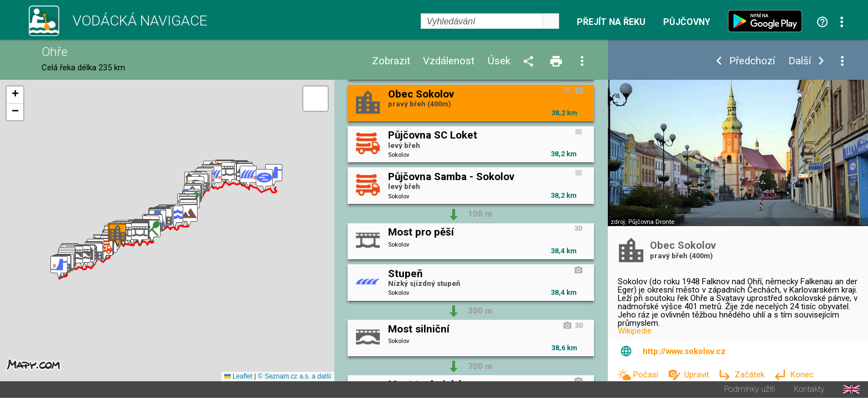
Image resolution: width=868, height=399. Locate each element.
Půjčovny (687, 22)
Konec (802, 375)
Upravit (698, 375)
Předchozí (752, 61)
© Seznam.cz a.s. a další (295, 377)
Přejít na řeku (611, 22)
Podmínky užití (750, 390)
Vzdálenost (449, 61)
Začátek (751, 375)
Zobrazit (391, 61)
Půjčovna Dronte (651, 222)
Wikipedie (635, 331)
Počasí (647, 375)
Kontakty (809, 390)
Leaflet (238, 377)
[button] (59, 268)
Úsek (499, 61)
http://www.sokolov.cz (684, 351)
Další (800, 61)
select (551, 21)
